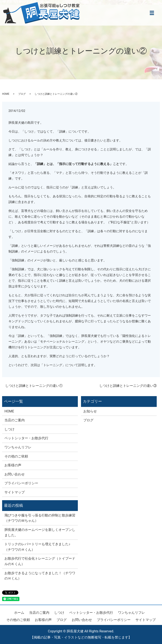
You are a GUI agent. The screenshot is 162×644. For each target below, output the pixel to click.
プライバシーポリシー (21, 483)
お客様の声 (13, 465)
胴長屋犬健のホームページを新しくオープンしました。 (40, 532)
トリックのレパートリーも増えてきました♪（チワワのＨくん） (37, 547)
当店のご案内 (15, 420)
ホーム (19, 613)
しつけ (9, 429)
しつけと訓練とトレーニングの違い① (34, 386)
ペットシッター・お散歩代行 (26, 438)
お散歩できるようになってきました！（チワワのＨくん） (40, 576)
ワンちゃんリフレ (18, 447)
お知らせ (90, 411)
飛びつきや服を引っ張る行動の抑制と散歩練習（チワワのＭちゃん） (40, 518)
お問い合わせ (15, 474)
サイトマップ (15, 492)
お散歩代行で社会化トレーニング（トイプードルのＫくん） (40, 561)
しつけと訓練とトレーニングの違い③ (128, 386)
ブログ (22, 94)
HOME (6, 94)
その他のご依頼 (16, 456)
